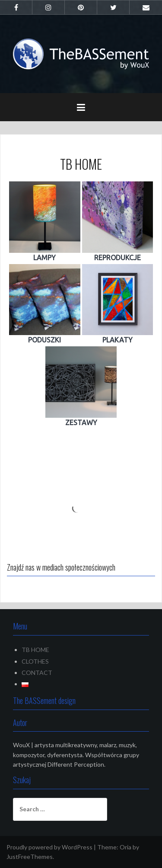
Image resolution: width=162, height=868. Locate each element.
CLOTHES (35, 661)
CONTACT (37, 673)
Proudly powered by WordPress (49, 847)
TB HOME (35, 650)
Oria (125, 847)
